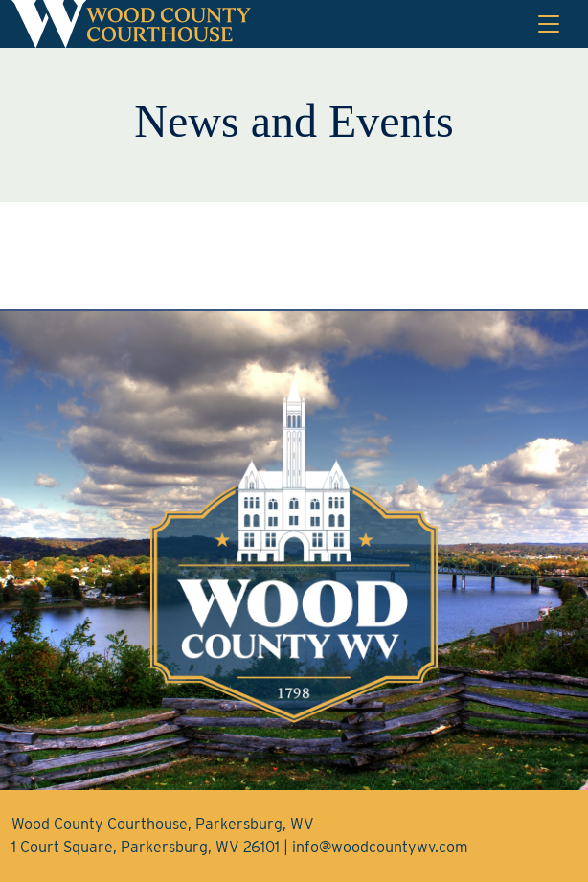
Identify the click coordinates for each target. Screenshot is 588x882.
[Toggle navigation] (549, 24)
